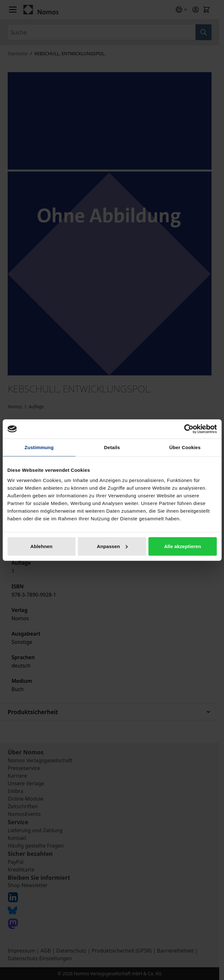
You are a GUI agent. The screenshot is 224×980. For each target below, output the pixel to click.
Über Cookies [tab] (185, 447)
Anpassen (112, 546)
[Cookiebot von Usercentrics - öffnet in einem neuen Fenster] (189, 429)
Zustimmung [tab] (39, 447)
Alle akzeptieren (182, 546)
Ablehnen (41, 546)
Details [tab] (112, 447)
